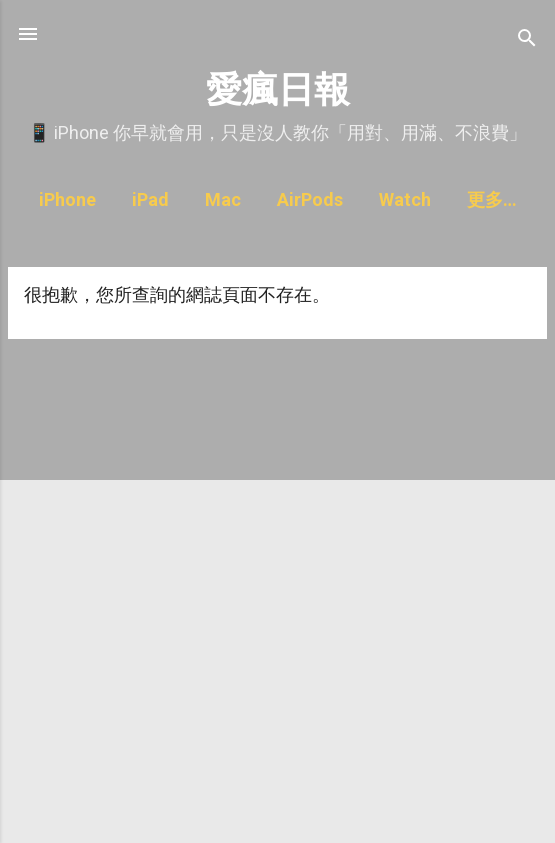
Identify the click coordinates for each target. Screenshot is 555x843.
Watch (405, 199)
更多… (492, 199)
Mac (223, 199)
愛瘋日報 (278, 89)
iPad (150, 199)
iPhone (67, 199)
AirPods (310, 199)
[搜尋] (527, 40)
